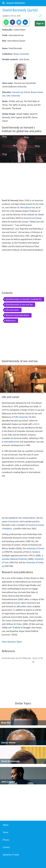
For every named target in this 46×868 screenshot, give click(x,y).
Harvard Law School (21, 92)
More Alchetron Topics (12, 642)
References (11, 321)
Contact (6, 847)
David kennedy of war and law (19, 305)
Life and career (12, 310)
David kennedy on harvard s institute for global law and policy (24, 300)
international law (27, 207)
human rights (20, 603)
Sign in (40, 23)
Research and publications (17, 315)
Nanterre (36, 552)
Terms (6, 832)
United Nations (29, 518)
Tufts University (13, 96)
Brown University (21, 54)
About (6, 825)
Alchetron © (11, 855)
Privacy (6, 840)
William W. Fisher (14, 624)
